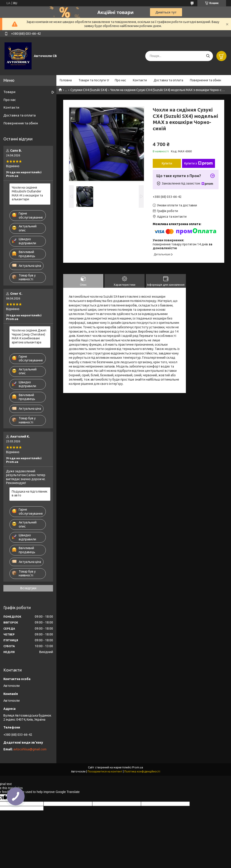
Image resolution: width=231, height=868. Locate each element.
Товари (9, 92)
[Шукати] (208, 56)
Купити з (199, 163)
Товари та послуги (92, 80)
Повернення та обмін (206, 80)
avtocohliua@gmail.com (30, 749)
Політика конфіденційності (142, 771)
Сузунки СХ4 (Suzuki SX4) (89, 90)
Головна (66, 80)
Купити (167, 163)
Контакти (140, 80)
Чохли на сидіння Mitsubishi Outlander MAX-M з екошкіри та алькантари (27, 193)
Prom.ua (138, 767)
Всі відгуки (28, 588)
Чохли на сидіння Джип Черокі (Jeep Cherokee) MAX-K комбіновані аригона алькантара (29, 336)
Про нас (120, 80)
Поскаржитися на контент (105, 771)
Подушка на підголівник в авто (30, 493)
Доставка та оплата (168, 80)
